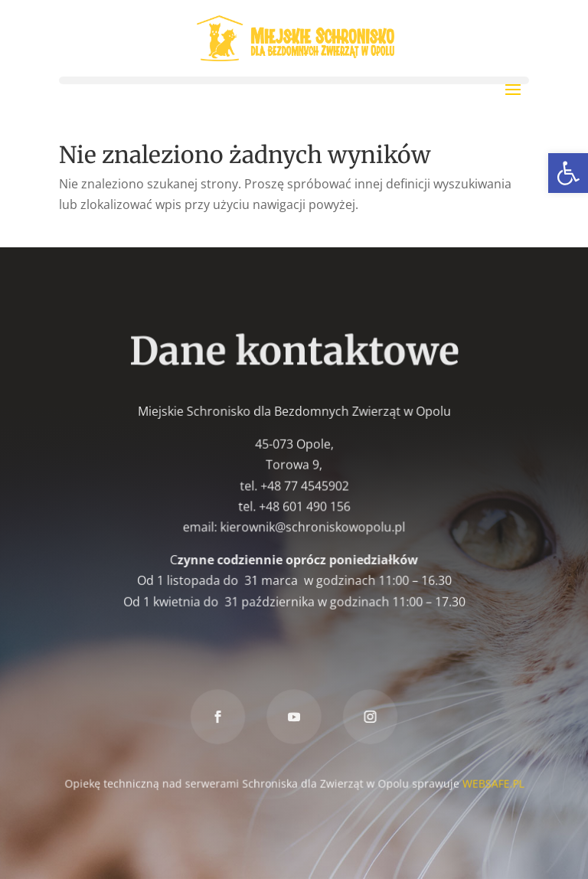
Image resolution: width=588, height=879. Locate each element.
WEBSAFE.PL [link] (492, 782)
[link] (568, 173)
